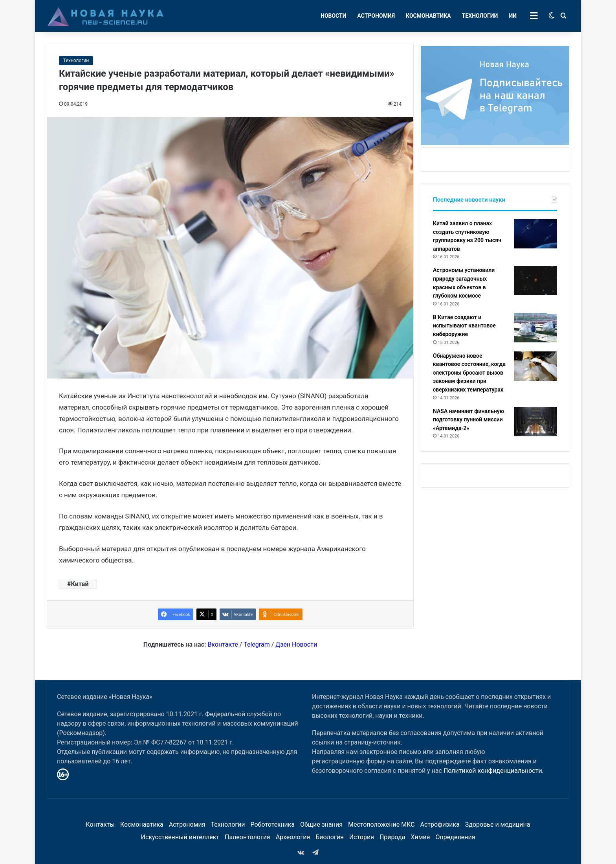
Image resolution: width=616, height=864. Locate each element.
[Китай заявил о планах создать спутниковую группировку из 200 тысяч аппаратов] (535, 234)
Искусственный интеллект (180, 837)
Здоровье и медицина (498, 824)
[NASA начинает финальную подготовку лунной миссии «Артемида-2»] (535, 422)
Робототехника (273, 824)
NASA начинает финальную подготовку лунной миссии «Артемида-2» (468, 420)
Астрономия (376, 16)
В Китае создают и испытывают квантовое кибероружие (464, 326)
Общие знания (321, 824)
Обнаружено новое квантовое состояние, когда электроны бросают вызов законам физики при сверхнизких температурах (469, 373)
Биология (329, 837)
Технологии (480, 16)
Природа (392, 837)
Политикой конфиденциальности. (494, 771)
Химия (420, 837)
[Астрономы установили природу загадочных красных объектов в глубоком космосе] (535, 280)
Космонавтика (428, 16)
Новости (334, 16)
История (362, 837)
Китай (80, 584)
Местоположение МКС (381, 824)
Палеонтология (247, 837)
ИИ (513, 16)
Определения (456, 837)
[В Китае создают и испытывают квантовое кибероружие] (535, 328)
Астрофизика (440, 824)
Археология (293, 837)
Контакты (100, 824)
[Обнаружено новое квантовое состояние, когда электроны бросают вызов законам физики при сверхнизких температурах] (535, 366)
